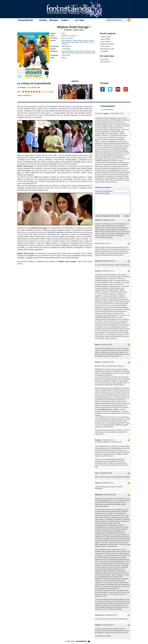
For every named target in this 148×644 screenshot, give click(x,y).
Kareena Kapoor (89, 40)
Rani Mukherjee (67, 40)
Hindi (63, 33)
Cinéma (43, 20)
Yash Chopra (66, 55)
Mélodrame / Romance (69, 36)
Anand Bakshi (66, 49)
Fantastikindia (25, 20)
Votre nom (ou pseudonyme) (104, 191)
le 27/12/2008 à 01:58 (113, 442)
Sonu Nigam (71, 53)
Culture (65, 20)
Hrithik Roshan (78, 40)
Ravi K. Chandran (67, 38)
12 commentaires (107, 110)
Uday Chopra (75, 42)
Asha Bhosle (78, 51)
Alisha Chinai (80, 53)
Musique (54, 20)
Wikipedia (107, 62)
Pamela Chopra (90, 53)
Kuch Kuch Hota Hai (55, 232)
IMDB (106, 59)
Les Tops (80, 20)
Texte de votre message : (103, 193)
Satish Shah (66, 42)
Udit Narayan (87, 51)
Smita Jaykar (84, 42)
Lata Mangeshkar (67, 51)
